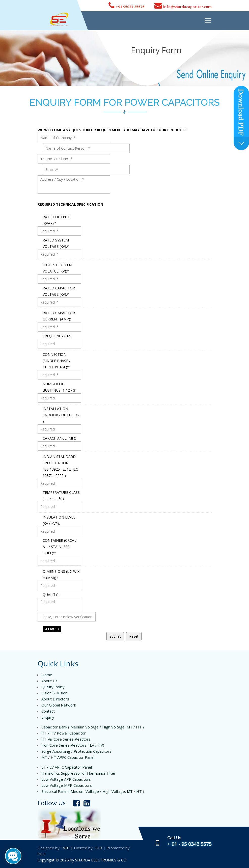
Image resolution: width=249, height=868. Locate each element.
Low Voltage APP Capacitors (66, 779)
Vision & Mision (54, 693)
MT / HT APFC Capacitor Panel (68, 757)
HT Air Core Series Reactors (66, 739)
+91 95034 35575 (126, 5)
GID (99, 848)
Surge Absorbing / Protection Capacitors (76, 751)
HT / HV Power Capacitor (64, 733)
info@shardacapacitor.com (183, 5)
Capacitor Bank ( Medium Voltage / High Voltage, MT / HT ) (93, 727)
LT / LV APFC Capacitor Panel (67, 767)
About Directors (55, 699)
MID (66, 848)
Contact (48, 711)
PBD (41, 854)
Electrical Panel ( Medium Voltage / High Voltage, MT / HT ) (93, 791)
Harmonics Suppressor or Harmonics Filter (78, 773)
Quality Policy (53, 687)
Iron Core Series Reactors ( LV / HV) (73, 745)
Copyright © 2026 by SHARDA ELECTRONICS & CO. (82, 860)
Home (47, 675)
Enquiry (48, 717)
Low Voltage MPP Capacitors (67, 785)
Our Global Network (59, 705)
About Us (49, 681)
